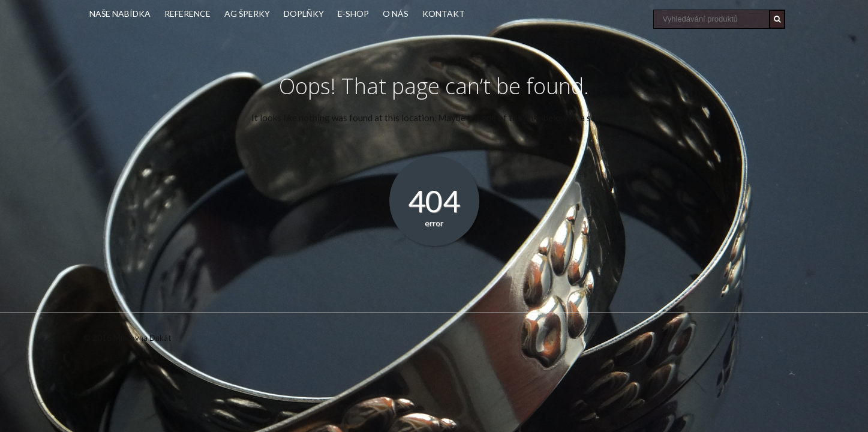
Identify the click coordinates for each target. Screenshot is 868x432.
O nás (396, 13)
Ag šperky (247, 13)
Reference (187, 13)
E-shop (353, 13)
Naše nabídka (120, 13)
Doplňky (304, 13)
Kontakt (444, 13)
